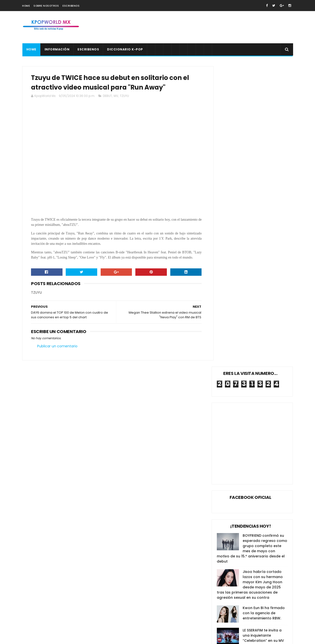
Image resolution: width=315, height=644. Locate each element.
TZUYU (124, 97)
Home (26, 6)
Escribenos (71, 6)
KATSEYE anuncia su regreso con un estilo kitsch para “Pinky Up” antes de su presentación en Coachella (261, 591)
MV (116, 97)
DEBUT (107, 97)
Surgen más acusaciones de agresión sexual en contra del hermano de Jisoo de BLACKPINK (261, 615)
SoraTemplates (53, 638)
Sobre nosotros (46, 6)
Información (57, 49)
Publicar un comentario (57, 352)
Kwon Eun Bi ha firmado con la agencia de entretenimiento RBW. (264, 313)
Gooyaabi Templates (107, 638)
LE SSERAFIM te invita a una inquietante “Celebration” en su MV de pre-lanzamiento (263, 338)
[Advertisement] (203, 27)
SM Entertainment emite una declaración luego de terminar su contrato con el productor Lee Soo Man (262, 566)
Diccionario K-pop (125, 49)
